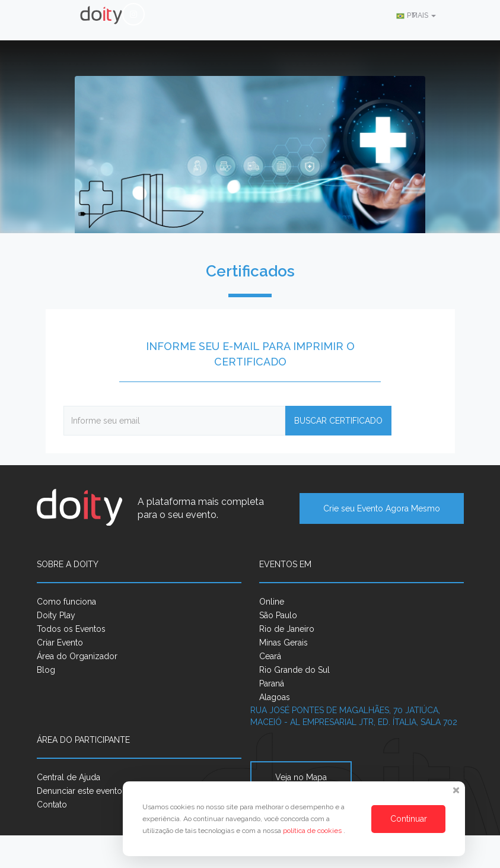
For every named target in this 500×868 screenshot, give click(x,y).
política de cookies (313, 831)
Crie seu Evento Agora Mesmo (382, 508)
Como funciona (66, 602)
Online (272, 602)
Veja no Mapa (301, 777)
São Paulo (278, 615)
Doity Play (56, 615)
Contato (52, 805)
